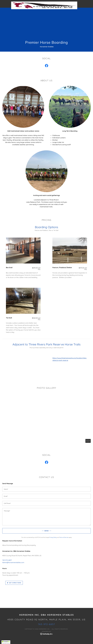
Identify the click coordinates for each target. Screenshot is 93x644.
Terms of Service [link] (64, 537)
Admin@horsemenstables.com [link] (13, 562)
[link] (44, 2)
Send (47, 531)
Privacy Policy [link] (53, 537)
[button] (6, 642)
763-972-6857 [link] (7, 560)
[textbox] (46, 489)
